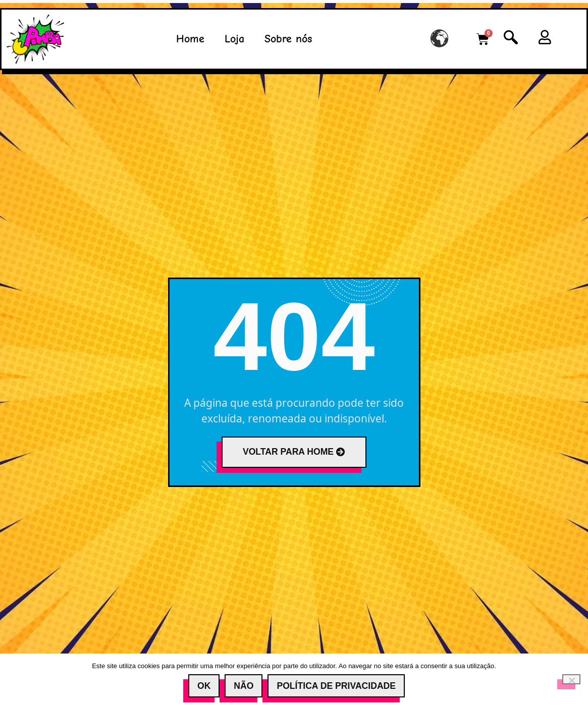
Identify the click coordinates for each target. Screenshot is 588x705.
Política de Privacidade (336, 686)
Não (244, 686)
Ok (204, 686)
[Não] (571, 679)
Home (190, 39)
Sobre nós (288, 39)
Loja (234, 39)
